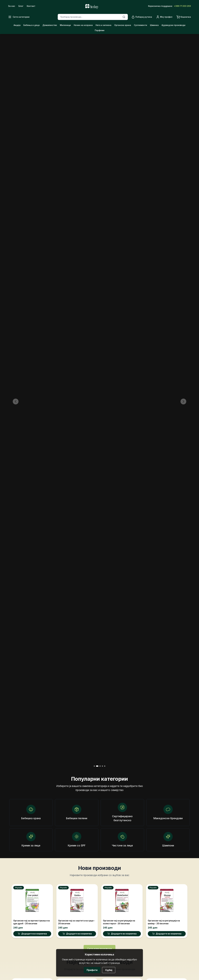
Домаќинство (50, 25)
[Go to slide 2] (97, 766)
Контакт (31, 6)
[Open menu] (19, 17)
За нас (12, 6)
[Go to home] (92, 6)
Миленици (65, 25)
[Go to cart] (184, 17)
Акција (17, 25)
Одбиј (109, 970)
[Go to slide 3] (100, 766)
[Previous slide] (16, 401)
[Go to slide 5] (105, 766)
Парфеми (100, 30)
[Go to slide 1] (94, 766)
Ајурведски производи (173, 25)
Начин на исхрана (83, 25)
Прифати (92, 970)
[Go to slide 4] (102, 766)
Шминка (154, 25)
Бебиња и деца (32, 25)
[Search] (124, 17)
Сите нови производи (99, 949)
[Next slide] (183, 401)
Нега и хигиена (103, 25)
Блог (21, 6)
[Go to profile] (164, 17)
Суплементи (141, 25)
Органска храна (123, 25)
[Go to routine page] (142, 17)
